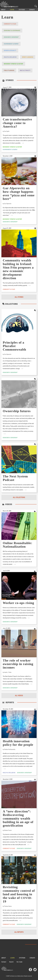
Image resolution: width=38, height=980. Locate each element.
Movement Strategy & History (13, 64)
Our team (20, 962)
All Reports (19, 932)
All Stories (19, 297)
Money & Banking (28, 57)
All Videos (19, 696)
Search (36, 6)
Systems (22, 10)
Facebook (30, 970)
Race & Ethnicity (25, 70)
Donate (32, 10)
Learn (12, 10)
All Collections (19, 497)
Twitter (35, 970)
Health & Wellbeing (10, 57)
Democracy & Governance (12, 30)
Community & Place (10, 24)
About (3, 10)
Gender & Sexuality (10, 50)
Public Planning (9, 70)
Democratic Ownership (11, 37)
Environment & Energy (11, 44)
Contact (4, 962)
